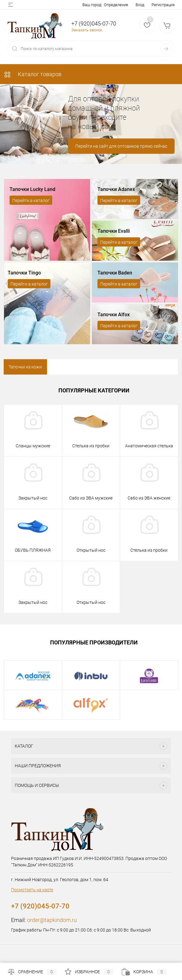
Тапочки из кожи (25, 367)
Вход (140, 5)
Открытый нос (91, 550)
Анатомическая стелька (149, 446)
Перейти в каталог (31, 200)
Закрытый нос (33, 498)
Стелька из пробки (91, 446)
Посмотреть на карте (32, 890)
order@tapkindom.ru (52, 920)
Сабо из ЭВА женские (149, 498)
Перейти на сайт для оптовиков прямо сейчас (121, 146)
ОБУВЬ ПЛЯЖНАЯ (33, 550)
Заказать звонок (87, 30)
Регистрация (163, 5)
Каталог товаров (33, 74)
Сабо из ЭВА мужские (91, 498)
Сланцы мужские (33, 446)
